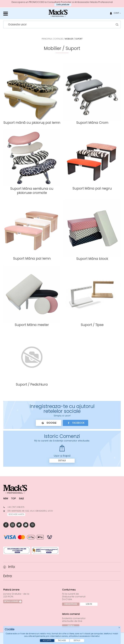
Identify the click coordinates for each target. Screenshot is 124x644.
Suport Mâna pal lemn (32, 258)
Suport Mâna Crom (92, 123)
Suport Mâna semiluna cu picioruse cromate (32, 191)
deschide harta (16, 514)
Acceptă (47, 640)
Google (49, 423)
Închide (62, 640)
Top (13, 498)
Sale (21, 498)
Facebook (75, 423)
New (6, 498)
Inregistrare (71, 604)
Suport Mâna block (92, 259)
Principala (47, 39)
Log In (89, 604)
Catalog (59, 39)
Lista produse (63, 5)
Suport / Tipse (92, 325)
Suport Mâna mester (32, 325)
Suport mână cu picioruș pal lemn (32, 123)
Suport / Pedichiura (32, 384)
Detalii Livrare (13, 601)
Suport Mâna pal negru (92, 188)
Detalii (62, 460)
